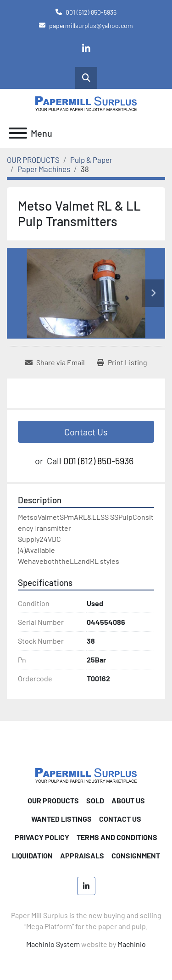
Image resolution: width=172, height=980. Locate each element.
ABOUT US (128, 800)
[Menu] (18, 133)
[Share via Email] (55, 362)
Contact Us (86, 432)
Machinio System (53, 944)
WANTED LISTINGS (61, 819)
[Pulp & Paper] (91, 160)
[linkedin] (86, 49)
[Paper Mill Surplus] (86, 775)
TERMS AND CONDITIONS (117, 837)
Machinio (132, 944)
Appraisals (82, 855)
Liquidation (32, 855)
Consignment (136, 855)
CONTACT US (120, 819)
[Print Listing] (122, 362)
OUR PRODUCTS (53, 800)
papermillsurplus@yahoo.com (91, 25)
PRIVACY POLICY (42, 837)
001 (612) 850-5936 (91, 12)
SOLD (95, 800)
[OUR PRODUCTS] (33, 160)
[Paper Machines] (44, 169)
